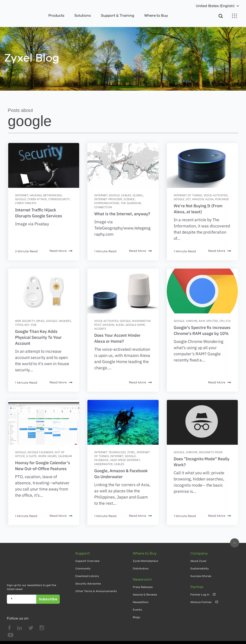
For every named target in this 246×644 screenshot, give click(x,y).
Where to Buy (156, 15)
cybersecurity (59, 199)
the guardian (131, 203)
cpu (222, 321)
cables (126, 195)
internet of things (188, 195)
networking (52, 195)
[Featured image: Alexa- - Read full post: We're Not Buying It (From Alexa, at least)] (202, 165)
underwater (103, 464)
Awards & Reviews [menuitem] (145, 595)
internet (22, 195)
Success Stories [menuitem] (201, 576)
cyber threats (26, 203)
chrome (192, 321)
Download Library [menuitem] (87, 576)
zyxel (131, 452)
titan (19, 325)
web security (25, 321)
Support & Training (118, 15)
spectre (212, 321)
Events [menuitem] (137, 610)
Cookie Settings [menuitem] (227, 634)
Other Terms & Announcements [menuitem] (96, 591)
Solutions (83, 15)
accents (100, 329)
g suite (31, 456)
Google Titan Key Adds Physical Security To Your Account (38, 337)
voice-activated (216, 195)
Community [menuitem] (83, 569)
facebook (101, 460)
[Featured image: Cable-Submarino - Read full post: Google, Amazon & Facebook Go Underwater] (123, 422)
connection (103, 207)
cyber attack (37, 199)
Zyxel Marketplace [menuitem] (145, 561)
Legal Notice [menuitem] (146, 634)
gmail (40, 321)
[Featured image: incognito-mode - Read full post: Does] (202, 422)
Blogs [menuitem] (136, 617)
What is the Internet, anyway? (122, 214)
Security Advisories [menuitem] (88, 584)
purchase (222, 199)
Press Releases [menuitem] (143, 587)
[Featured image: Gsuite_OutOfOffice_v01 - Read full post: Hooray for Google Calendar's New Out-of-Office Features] (44, 422)
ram (202, 321)
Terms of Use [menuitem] (171, 634)
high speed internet (125, 460)
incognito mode (211, 452)
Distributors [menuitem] (141, 569)
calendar (65, 456)
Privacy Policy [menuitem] (199, 634)
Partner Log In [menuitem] (200, 595)
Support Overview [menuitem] (87, 561)
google (21, 199)
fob (34, 325)
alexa (209, 199)
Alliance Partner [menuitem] (201, 602)
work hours (48, 456)
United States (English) (215, 6)
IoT (188, 199)
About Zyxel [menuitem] (198, 561)
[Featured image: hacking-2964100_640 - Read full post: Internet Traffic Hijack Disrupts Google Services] (44, 165)
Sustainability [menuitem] (200, 569)
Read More (61, 251)
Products (56, 15)
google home (135, 325)
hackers (65, 321)
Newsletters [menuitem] (141, 602)
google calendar (40, 452)
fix (228, 321)
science (129, 199)
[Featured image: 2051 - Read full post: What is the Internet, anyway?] (123, 165)
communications (107, 203)
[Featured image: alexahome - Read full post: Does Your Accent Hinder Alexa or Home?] (123, 291)
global (138, 195)
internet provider (108, 199)
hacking (36, 195)
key (27, 325)
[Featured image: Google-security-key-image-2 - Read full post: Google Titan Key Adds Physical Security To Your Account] (44, 291)
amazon (198, 199)
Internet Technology (110, 452)
